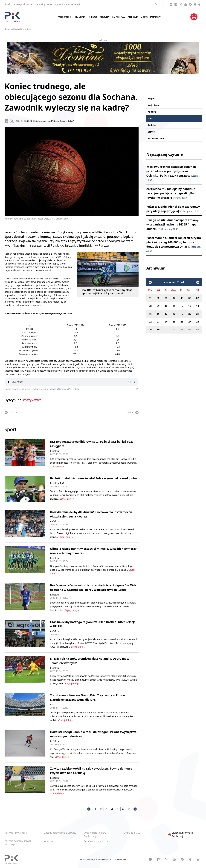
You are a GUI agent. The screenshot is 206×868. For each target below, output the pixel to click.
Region (151, 99)
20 (190, 314)
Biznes (151, 132)
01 (150, 298)
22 (150, 322)
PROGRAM (79, 17)
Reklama (92, 17)
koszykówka (32, 400)
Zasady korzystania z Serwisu (60, 833)
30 (158, 330)
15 (150, 314)
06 (190, 298)
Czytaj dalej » (57, 466)
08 (150, 306)
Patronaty (155, 17)
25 (174, 322)
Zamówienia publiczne (96, 841)
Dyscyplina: (13, 400)
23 (158, 322)
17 (166, 314)
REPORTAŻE (118, 17)
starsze (11, 412)
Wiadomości (65, 17)
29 (150, 330)
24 (166, 322)
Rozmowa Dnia (156, 138)
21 (198, 314)
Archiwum (133, 17)
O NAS (144, 17)
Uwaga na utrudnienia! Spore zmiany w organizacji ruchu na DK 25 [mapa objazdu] (172, 224)
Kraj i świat (154, 105)
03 (166, 298)
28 (198, 322)
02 (158, 298)
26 (182, 322)
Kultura (152, 112)
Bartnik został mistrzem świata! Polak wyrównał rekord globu (93, 478)
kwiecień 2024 (174, 282)
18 (174, 314)
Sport (30, 29)
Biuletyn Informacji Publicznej (180, 834)
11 (174, 306)
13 (190, 306)
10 (166, 306)
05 (182, 298)
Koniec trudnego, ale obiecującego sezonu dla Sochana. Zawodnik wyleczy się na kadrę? (71, 97)
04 (174, 298)
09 (158, 306)
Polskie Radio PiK (14, 29)
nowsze (132, 412)
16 (158, 314)
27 (190, 322)
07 (198, 298)
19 (182, 314)
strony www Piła (119, 859)
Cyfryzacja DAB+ (133, 833)
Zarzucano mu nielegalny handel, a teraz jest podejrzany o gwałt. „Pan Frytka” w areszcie (171, 193)
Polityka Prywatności (16, 833)
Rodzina (152, 125)
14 (198, 306)
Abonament (51, 841)
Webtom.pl (107, 859)
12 (182, 306)
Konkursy (104, 17)
